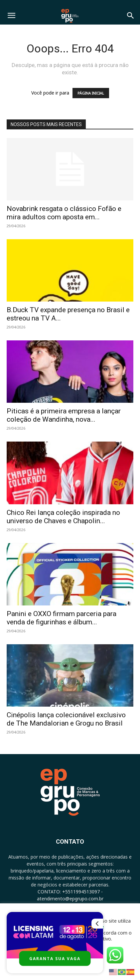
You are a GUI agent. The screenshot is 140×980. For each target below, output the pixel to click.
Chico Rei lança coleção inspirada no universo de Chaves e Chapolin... (63, 517)
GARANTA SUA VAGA (55, 959)
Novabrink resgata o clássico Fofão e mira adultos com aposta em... (64, 213)
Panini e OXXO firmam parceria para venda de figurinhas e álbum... (62, 618)
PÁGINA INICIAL (91, 93)
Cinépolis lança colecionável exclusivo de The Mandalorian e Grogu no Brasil (66, 719)
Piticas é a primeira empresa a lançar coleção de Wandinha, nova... (64, 415)
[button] (11, 16)
